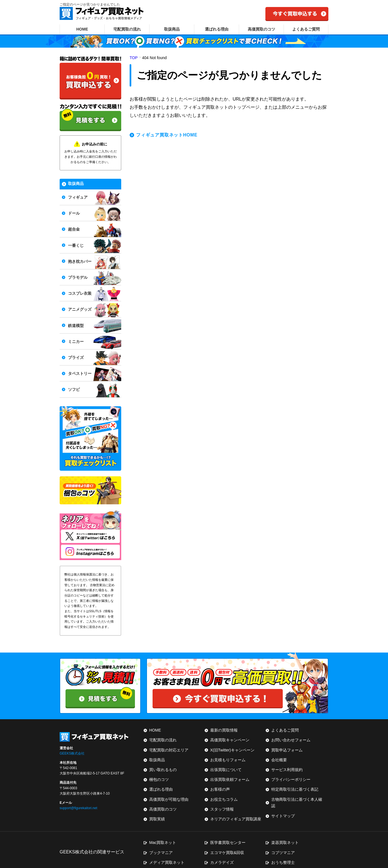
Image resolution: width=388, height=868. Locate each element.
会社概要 (279, 757)
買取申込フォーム (287, 750)
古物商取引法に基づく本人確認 (299, 787)
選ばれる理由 (217, 29)
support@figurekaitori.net (78, 802)
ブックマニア (161, 837)
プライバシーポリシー (291, 772)
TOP (134, 58)
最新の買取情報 (224, 735)
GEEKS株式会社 (72, 747)
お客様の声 (220, 780)
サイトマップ (283, 795)
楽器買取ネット (285, 829)
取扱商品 (172, 29)
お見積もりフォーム (228, 757)
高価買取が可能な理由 (169, 787)
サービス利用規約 (287, 765)
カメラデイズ (222, 844)
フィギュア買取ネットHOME (167, 135)
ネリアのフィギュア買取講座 (236, 802)
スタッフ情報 (222, 795)
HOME (82, 29)
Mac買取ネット (163, 829)
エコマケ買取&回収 (227, 837)
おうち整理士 (283, 844)
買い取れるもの (163, 765)
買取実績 (157, 802)
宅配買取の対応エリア (169, 750)
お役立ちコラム (224, 787)
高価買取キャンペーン (230, 742)
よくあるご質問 (306, 29)
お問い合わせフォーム (291, 742)
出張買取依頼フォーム (230, 772)
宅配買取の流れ (127, 29)
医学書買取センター (228, 829)
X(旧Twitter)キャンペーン (232, 750)
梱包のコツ (159, 772)
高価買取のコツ (261, 29)
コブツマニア (283, 837)
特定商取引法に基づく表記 (295, 780)
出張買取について (226, 765)
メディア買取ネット (167, 844)
